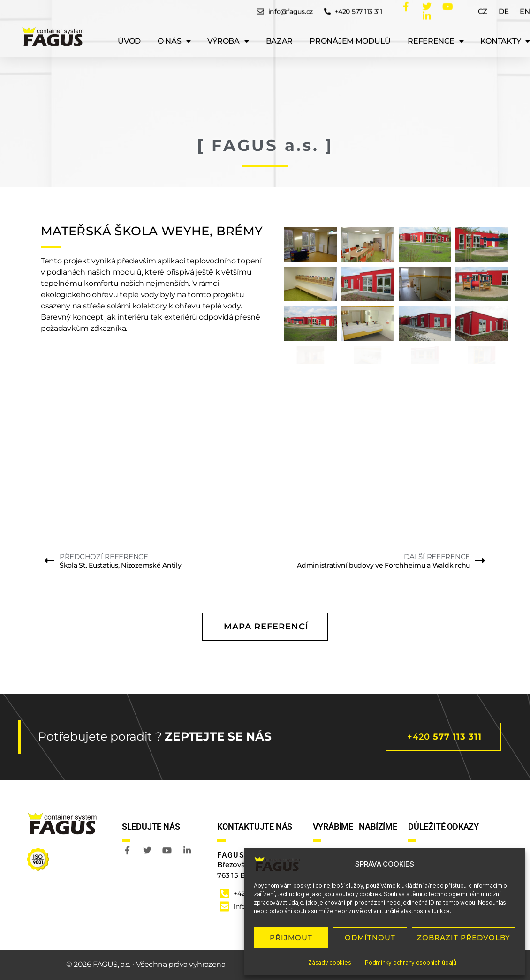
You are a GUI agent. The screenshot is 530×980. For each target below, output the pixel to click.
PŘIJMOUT (291, 938)
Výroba (228, 35)
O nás (174, 35)
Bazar (280, 35)
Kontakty (505, 35)
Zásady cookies (329, 962)
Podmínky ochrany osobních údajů (411, 962)
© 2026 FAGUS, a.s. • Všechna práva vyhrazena (146, 964)
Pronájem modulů (350, 35)
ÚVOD (129, 35)
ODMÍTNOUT (370, 938)
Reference (435, 35)
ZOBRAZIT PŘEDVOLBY (464, 938)
